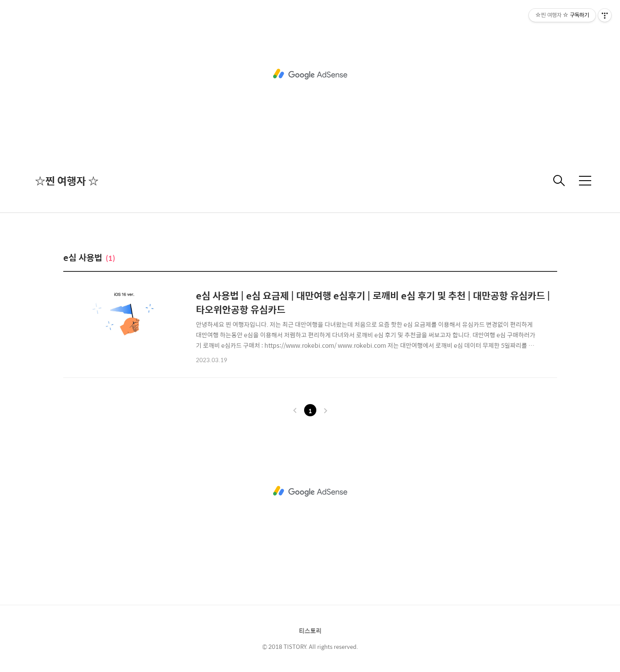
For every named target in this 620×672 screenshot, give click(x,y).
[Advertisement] (310, 74)
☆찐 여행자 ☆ (67, 181)
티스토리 (310, 631)
